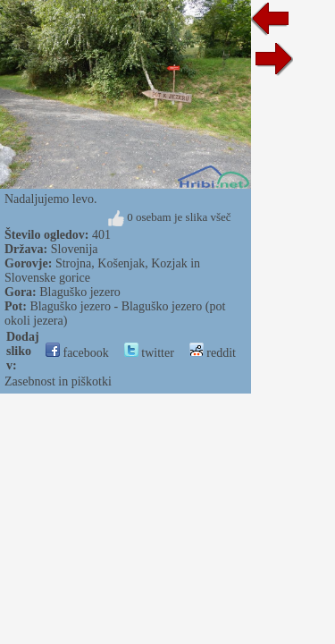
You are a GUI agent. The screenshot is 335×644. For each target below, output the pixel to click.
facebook (77, 353)
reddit (213, 353)
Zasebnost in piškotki (58, 381)
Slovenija (75, 249)
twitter (149, 353)
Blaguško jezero (80, 292)
